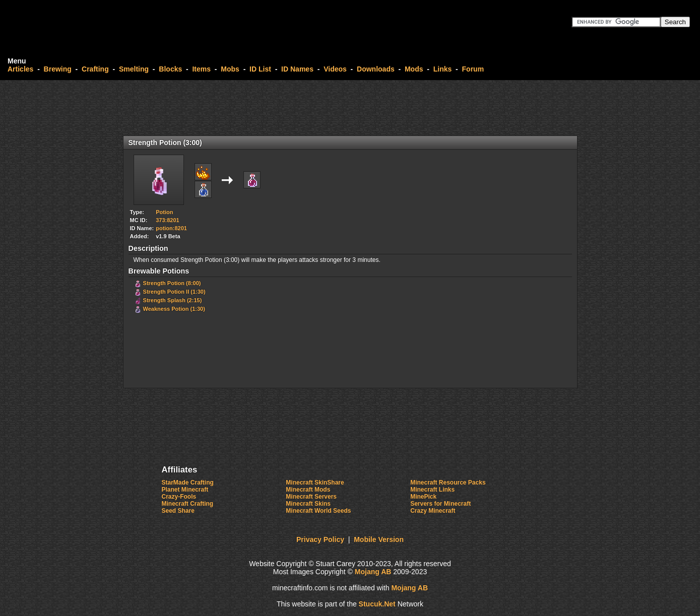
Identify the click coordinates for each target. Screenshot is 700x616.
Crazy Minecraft (433, 511)
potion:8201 (171, 228)
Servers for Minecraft (440, 504)
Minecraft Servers (311, 497)
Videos (335, 69)
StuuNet (377, 604)
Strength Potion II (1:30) (174, 292)
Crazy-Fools (179, 497)
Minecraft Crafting (188, 504)
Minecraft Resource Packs (448, 483)
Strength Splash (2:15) (173, 300)
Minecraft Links (432, 490)
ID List (260, 69)
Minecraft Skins (308, 504)
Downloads (376, 69)
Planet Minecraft (185, 490)
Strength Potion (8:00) (172, 283)
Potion (164, 212)
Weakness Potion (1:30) (174, 309)
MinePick (423, 497)
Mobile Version (379, 539)
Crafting (95, 69)
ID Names (297, 69)
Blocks (170, 69)
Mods (414, 69)
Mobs (230, 69)
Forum (473, 69)
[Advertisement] (350, 108)
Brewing (58, 69)
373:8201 (168, 220)
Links (443, 69)
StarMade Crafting (188, 483)
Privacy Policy (320, 539)
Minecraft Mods (308, 490)
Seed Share (178, 511)
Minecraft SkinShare (315, 483)
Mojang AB (373, 572)
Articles (20, 69)
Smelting (134, 69)
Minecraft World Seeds (318, 511)
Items (201, 69)
